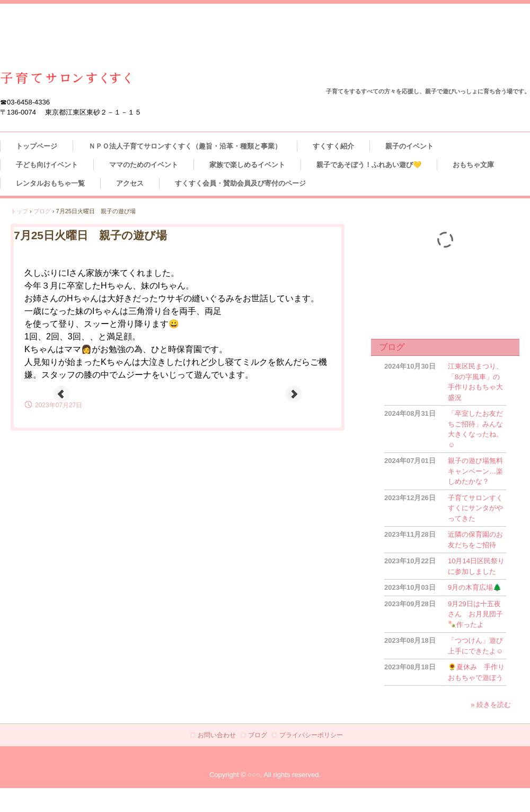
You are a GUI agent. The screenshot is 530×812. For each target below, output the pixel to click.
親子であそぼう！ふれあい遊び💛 (369, 165)
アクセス (130, 183)
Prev (61, 394)
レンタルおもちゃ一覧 (50, 183)
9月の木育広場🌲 (475, 587)
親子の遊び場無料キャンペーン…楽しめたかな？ (475, 471)
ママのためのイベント (144, 165)
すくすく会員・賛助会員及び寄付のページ (240, 183)
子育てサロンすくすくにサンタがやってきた (475, 508)
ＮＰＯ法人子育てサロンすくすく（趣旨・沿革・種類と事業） (185, 146)
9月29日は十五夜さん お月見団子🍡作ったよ (475, 614)
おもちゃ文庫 (477, 165)
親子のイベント (409, 146)
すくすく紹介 (333, 146)
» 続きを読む (491, 705)
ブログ (392, 347)
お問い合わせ (217, 735)
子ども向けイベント (47, 165)
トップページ (37, 146)
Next (294, 394)
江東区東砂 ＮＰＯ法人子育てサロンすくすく (65, 78)
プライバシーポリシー (311, 735)
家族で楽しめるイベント (247, 165)
